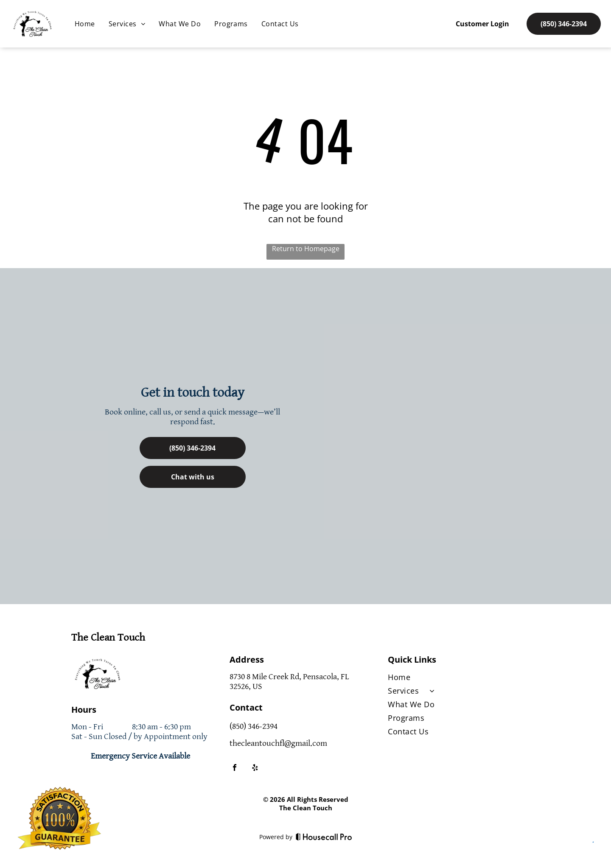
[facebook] (235, 769)
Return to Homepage (306, 249)
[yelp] (255, 769)
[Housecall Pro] (324, 837)
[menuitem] (85, 24)
